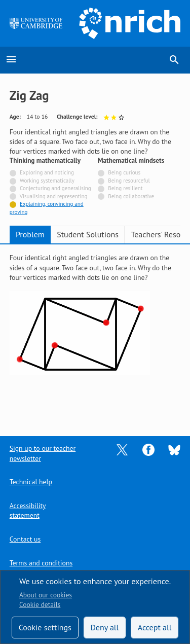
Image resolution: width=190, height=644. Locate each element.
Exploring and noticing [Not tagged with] (47, 172)
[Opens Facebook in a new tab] (148, 449)
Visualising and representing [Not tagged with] (54, 196)
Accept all (155, 627)
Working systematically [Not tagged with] (47, 181)
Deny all (104, 627)
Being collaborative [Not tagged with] (131, 196)
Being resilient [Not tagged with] (125, 188)
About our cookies (46, 595)
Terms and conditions (41, 563)
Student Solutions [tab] (88, 234)
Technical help (31, 482)
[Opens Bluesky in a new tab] (174, 449)
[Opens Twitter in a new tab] (122, 449)
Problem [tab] (30, 234)
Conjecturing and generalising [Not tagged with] (55, 188)
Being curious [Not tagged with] (124, 172)
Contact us (25, 539)
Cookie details (40, 604)
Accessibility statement (28, 510)
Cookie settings (45, 627)
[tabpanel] (95, 333)
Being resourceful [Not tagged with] (129, 181)
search (174, 60)
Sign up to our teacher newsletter (43, 453)
